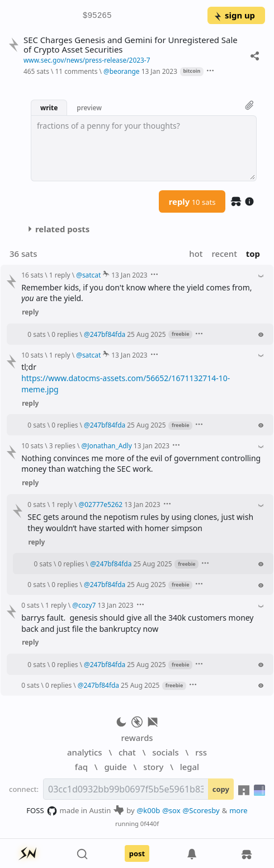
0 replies (65, 334)
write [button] (49, 107)
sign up (234, 15)
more (238, 810)
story (153, 767)
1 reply (60, 275)
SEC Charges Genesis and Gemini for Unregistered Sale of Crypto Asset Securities (131, 45)
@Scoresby (201, 810)
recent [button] (224, 254)
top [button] (253, 254)
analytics (84, 752)
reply (192, 201)
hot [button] (196, 254)
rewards (137, 738)
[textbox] (144, 148)
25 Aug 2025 (146, 334)
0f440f (150, 824)
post (137, 853)
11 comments (76, 71)
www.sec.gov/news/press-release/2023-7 (87, 60)
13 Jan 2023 (159, 71)
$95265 (97, 16)
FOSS (42, 811)
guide (115, 767)
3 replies (62, 445)
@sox (171, 810)
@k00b (149, 810)
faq (81, 767)
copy (221, 789)
